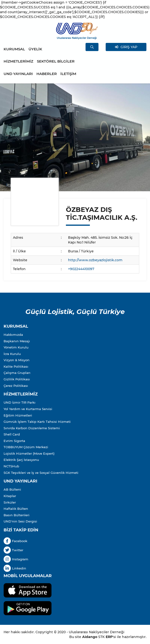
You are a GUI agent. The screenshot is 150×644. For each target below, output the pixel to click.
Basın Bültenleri (17, 515)
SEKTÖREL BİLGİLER (56, 61)
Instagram (16, 559)
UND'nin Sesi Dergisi (20, 521)
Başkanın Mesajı (17, 341)
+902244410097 (81, 269)
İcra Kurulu (12, 354)
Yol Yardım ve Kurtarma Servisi (28, 409)
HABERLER (47, 74)
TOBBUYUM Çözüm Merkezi (26, 447)
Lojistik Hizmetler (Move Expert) (29, 453)
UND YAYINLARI (18, 74)
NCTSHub (11, 466)
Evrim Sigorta (14, 441)
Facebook (15, 541)
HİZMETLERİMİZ (18, 61)
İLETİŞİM (68, 74)
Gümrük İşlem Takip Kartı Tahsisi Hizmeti (37, 422)
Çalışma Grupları (17, 373)
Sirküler (10, 502)
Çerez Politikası (16, 386)
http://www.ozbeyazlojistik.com (95, 260)
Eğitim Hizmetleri (18, 415)
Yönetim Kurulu (16, 347)
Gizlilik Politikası (17, 379)
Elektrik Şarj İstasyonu (21, 460)
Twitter (13, 550)
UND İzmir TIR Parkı (20, 402)
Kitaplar (10, 496)
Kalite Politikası (16, 366)
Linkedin (15, 568)
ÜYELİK (35, 49)
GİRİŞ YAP (126, 47)
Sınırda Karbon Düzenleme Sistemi (32, 428)
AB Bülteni (12, 489)
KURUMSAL (14, 49)
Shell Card (12, 434)
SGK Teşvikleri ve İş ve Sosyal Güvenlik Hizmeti (41, 473)
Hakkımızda (13, 335)
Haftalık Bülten (16, 509)
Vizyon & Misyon (17, 360)
